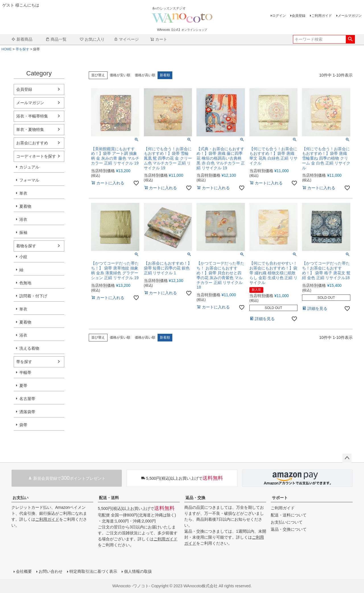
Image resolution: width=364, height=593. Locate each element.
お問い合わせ (51, 571)
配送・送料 (109, 498)
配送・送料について (289, 515)
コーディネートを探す (36, 156)
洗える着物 (29, 348)
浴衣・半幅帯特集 (32, 116)
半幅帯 (25, 372)
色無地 (25, 283)
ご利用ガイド (322, 16)
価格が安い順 (120, 75)
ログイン (279, 16)
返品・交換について (289, 529)
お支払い (20, 498)
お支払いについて (287, 522)
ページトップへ (347, 458)
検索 (350, 39)
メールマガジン (350, 16)
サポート (280, 498)
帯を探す (22, 49)
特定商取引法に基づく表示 (93, 571)
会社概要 (24, 571)
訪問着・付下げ (33, 296)
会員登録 (299, 16)
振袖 (23, 232)
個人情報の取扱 (138, 571)
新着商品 (22, 39)
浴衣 (23, 219)
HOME (7, 49)
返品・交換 (195, 498)
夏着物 (25, 206)
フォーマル (29, 180)
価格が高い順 (145, 75)
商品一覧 (56, 39)
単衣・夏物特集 (30, 129)
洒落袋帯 (27, 412)
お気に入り (92, 39)
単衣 (23, 193)
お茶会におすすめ (32, 143)
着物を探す (26, 246)
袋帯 (23, 425)
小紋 (23, 257)
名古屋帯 (27, 399)
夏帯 (23, 386)
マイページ (126, 39)
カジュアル (29, 167)
